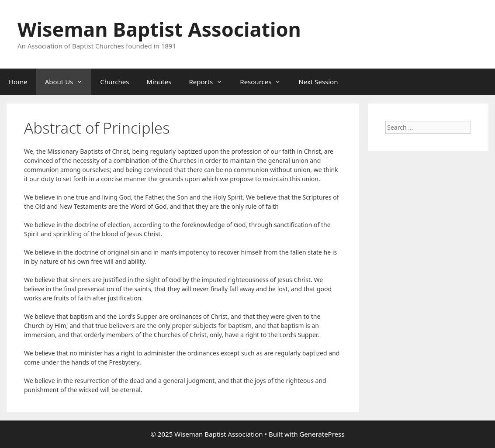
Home (18, 82)
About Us (68, 82)
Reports (210, 82)
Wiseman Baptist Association (159, 29)
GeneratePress (322, 434)
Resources (265, 82)
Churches (114, 82)
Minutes (159, 82)
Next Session (318, 82)
